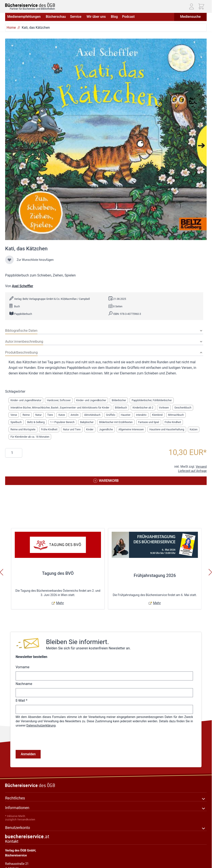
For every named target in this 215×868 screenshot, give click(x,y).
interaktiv (141, 415)
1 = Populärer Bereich (62, 422)
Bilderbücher (119, 400)
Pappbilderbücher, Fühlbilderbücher (152, 400)
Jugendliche (106, 429)
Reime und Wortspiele (23, 429)
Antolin (75, 415)
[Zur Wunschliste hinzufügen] (9, 260)
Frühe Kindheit (173, 422)
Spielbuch (16, 422)
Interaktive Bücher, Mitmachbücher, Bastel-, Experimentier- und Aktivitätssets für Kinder (60, 408)
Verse (14, 415)
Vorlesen (164, 408)
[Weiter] (210, 572)
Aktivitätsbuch (92, 415)
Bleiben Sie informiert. (77, 642)
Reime (26, 415)
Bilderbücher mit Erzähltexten (116, 422)
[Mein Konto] (191, 6)
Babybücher (87, 422)
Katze (62, 415)
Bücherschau (56, 17)
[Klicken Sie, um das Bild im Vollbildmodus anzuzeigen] (106, 139)
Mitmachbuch (176, 415)
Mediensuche (190, 17)
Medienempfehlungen (24, 17)
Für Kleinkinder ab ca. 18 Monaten (30, 437)
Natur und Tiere (72, 429)
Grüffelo (111, 415)
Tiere (50, 415)
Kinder (90, 429)
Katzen (194, 429)
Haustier (126, 415)
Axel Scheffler (23, 286)
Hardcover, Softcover (59, 400)
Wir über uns (96, 17)
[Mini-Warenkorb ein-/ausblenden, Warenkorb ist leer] (201, 6)
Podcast (128, 17)
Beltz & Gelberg (36, 422)
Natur (39, 415)
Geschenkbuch (183, 408)
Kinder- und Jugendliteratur (26, 400)
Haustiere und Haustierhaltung (167, 429)
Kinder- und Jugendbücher (91, 400)
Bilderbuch (121, 408)
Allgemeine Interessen (131, 429)
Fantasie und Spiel (149, 422)
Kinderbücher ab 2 (143, 408)
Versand (201, 467)
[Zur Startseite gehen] (30, 5)
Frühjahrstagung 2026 (155, 575)
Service (76, 17)
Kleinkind (157, 415)
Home (11, 28)
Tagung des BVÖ (58, 573)
